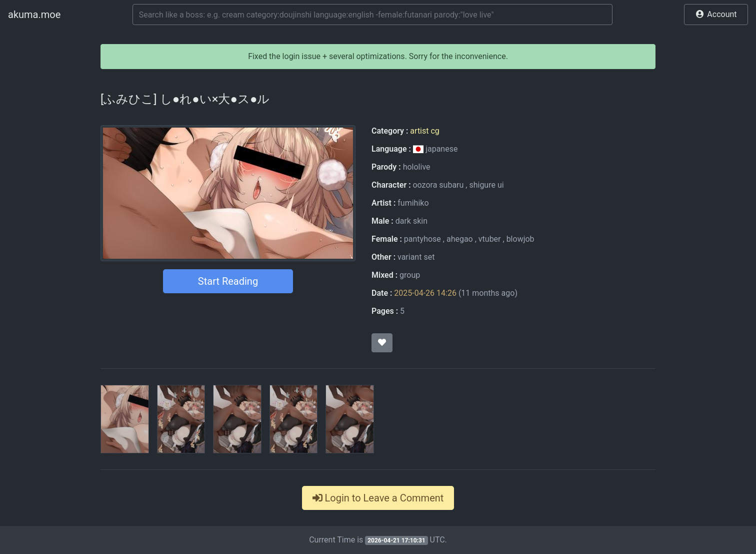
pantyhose (422, 239)
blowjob (520, 239)
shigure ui (486, 185)
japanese (435, 149)
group (410, 275)
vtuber (490, 239)
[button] (716, 15)
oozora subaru (438, 185)
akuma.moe (34, 15)
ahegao (460, 239)
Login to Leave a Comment (378, 498)
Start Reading (228, 281)
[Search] (372, 15)
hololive (417, 167)
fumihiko (413, 203)
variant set (416, 257)
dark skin (411, 221)
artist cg (424, 131)
